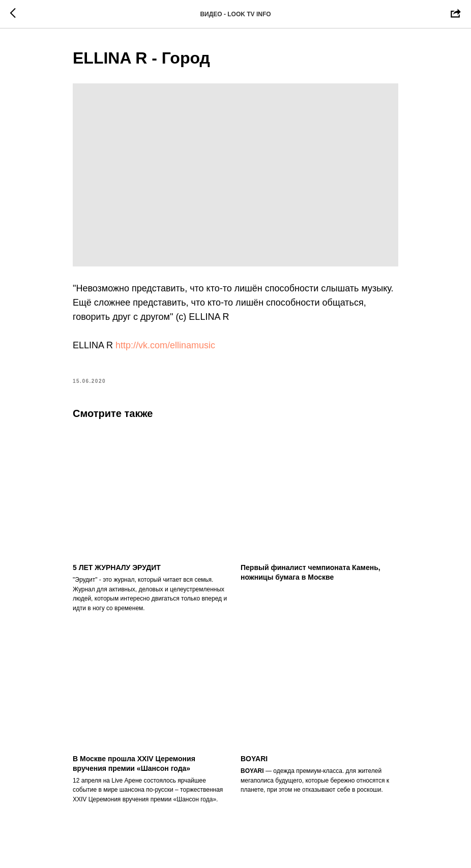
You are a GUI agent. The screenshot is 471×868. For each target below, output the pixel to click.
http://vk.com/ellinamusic (165, 345)
